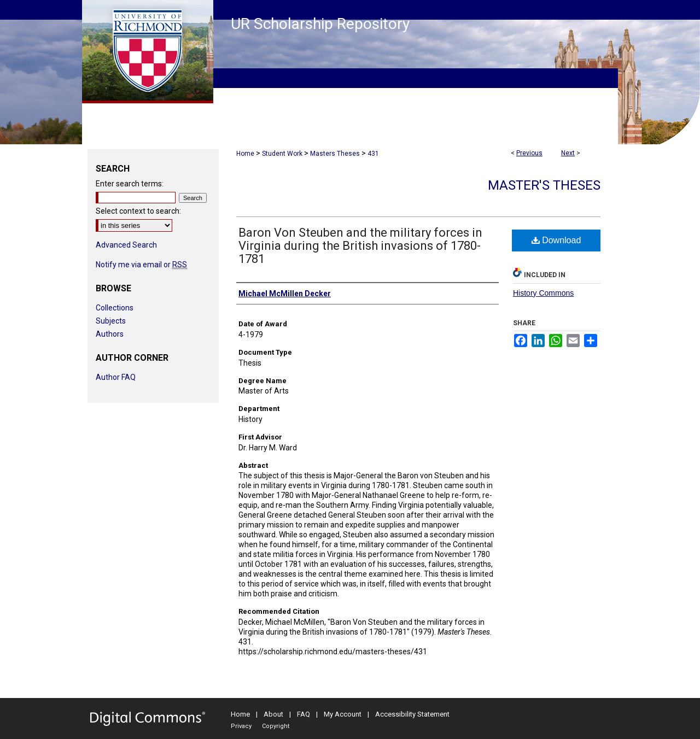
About (273, 714)
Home (245, 154)
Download (556, 240)
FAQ (304, 714)
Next (568, 153)
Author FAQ (116, 377)
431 (373, 154)
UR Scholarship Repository (320, 24)
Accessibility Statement (412, 714)
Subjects (111, 321)
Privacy (241, 726)
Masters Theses (335, 154)
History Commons (543, 293)
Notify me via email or (141, 265)
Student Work (282, 154)
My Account (343, 714)
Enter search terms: (130, 184)
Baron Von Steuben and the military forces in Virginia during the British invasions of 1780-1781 (360, 246)
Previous (529, 153)
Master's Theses (544, 185)
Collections (115, 308)
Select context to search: (138, 211)
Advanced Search (126, 245)
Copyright (276, 726)
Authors (110, 334)
